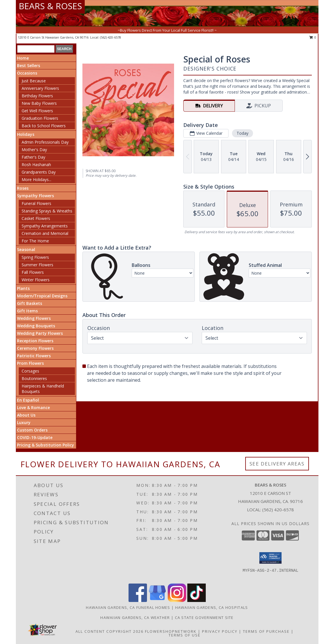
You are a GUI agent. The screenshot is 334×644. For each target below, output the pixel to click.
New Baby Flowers (39, 103)
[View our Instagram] (177, 600)
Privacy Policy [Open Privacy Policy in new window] (220, 631)
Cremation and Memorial (45, 233)
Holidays (26, 134)
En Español (28, 400)
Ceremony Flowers (35, 348)
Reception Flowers (35, 341)
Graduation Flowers (40, 118)
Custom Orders (32, 430)
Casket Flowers (36, 218)
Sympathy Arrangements (45, 226)
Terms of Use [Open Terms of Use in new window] (185, 635)
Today (243, 133)
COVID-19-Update (35, 437)
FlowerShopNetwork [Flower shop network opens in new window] (171, 631)
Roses (23, 188)
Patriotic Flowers (34, 356)
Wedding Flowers (34, 318)
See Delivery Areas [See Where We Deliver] (277, 464)
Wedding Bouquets (36, 326)
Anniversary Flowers (40, 88)
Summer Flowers (37, 265)
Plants (23, 288)
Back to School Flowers (44, 126)
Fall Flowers (33, 272)
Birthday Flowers (37, 96)
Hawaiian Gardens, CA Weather (135, 618)
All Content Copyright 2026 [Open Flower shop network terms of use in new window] (110, 631)
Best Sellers (29, 65)
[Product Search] (36, 49)
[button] (270, 558)
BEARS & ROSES (50, 6)
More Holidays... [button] (36, 179)
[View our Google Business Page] (157, 600)
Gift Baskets (30, 303)
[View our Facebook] (138, 600)
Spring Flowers (35, 257)
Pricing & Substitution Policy (46, 445)
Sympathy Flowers (35, 196)
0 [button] (313, 37)
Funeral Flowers (36, 203)
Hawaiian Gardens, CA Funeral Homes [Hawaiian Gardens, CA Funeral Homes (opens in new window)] (128, 607)
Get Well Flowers (37, 111)
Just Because (34, 81)
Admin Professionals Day (45, 142)
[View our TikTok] (197, 600)
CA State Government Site (204, 618)
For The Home (35, 241)
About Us (26, 415)
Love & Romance (33, 408)
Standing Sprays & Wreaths (47, 211)
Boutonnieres (34, 378)
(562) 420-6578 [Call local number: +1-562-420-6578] (111, 37)
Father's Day (33, 157)
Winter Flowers (36, 280)
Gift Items (27, 311)
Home (23, 58)
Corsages (30, 371)
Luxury (24, 422)
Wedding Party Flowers (40, 333)
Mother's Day (34, 150)
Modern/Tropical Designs (42, 296)
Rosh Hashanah (36, 165)
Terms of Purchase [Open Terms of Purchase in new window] (266, 631)
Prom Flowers (30, 363)
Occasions (27, 73)
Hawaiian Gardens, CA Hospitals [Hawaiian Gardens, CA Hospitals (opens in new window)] (212, 607)
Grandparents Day (39, 172)
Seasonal (26, 249)
